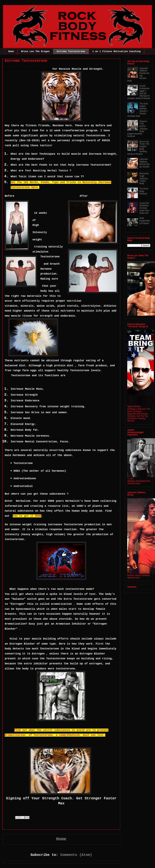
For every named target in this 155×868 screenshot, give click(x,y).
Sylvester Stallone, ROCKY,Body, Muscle (145, 163)
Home (11, 52)
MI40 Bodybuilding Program (145, 221)
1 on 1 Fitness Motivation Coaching (116, 52)
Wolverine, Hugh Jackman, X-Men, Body (144, 178)
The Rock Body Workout (144, 191)
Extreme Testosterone (71, 52)
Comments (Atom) (76, 855)
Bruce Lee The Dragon (35, 52)
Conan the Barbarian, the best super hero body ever (144, 208)
